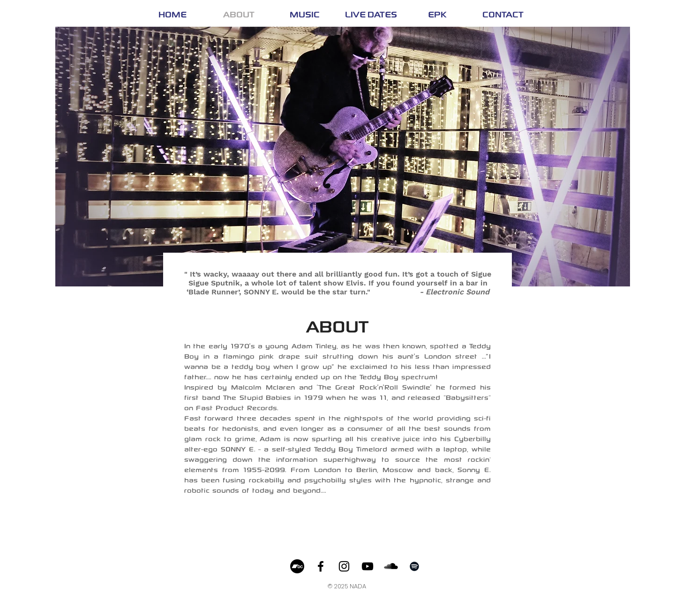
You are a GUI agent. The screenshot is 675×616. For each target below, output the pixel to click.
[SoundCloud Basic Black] (391, 566)
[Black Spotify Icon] (414, 566)
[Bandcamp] (297, 566)
